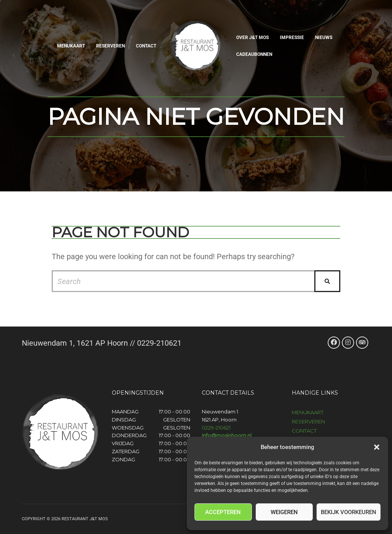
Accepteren (223, 512)
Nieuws (324, 38)
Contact (146, 46)
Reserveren (110, 46)
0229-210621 (216, 428)
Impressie (292, 38)
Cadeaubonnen (254, 54)
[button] (377, 447)
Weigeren (284, 512)
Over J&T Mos (252, 38)
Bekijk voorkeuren (349, 512)
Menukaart (71, 46)
